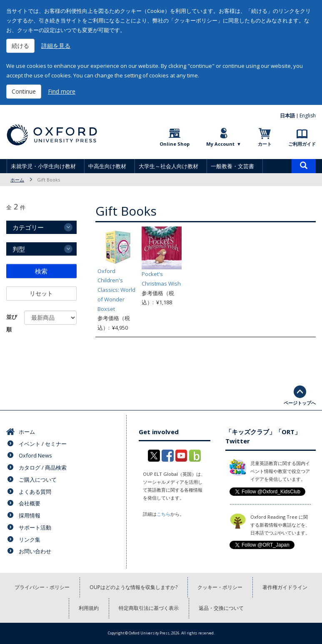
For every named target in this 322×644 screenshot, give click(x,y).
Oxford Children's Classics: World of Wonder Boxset (116, 290)
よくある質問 (35, 492)
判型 (19, 249)
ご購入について (38, 480)
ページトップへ (300, 403)
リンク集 (30, 540)
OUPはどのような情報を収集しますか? (134, 587)
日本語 (287, 116)
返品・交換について (221, 608)
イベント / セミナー (43, 444)
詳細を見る (56, 46)
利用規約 (89, 608)
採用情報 (30, 515)
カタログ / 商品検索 (43, 467)
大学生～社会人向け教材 (168, 166)
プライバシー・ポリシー (42, 587)
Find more (62, 91)
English (308, 116)
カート (265, 144)
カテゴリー (28, 227)
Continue (24, 91)
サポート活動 (35, 527)
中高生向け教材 (107, 166)
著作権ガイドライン (285, 587)
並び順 (12, 323)
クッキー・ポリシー (220, 587)
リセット (41, 293)
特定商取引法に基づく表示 (149, 608)
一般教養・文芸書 (232, 166)
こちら (163, 514)
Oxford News (35, 455)
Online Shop (175, 144)
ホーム (17, 180)
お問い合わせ (35, 551)
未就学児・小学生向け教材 (43, 166)
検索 (41, 271)
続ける (20, 46)
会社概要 (30, 503)
